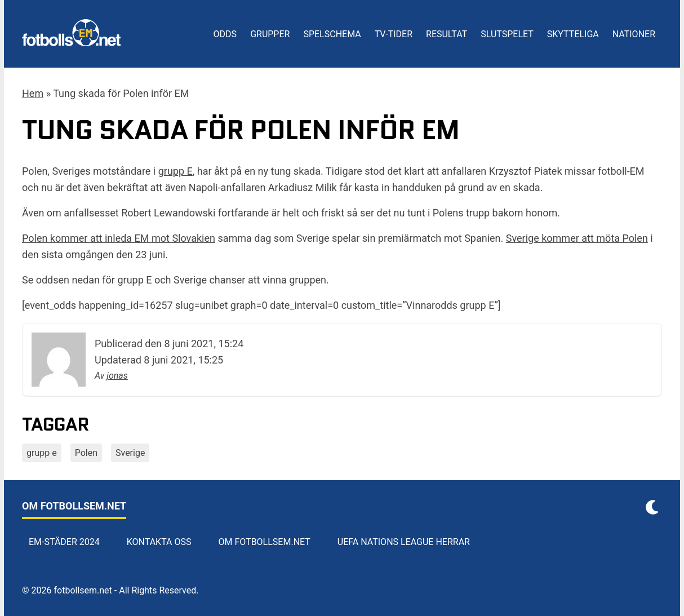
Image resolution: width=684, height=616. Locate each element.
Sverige (130, 453)
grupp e (42, 453)
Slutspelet (507, 34)
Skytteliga (573, 34)
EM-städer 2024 (64, 542)
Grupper (270, 34)
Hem (33, 93)
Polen (86, 453)
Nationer (634, 34)
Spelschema (332, 34)
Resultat (447, 34)
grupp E (176, 171)
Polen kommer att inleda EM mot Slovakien (119, 238)
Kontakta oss (159, 542)
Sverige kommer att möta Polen (577, 238)
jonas (117, 376)
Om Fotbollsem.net (265, 542)
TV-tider (394, 34)
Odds (225, 34)
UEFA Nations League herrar (404, 542)
